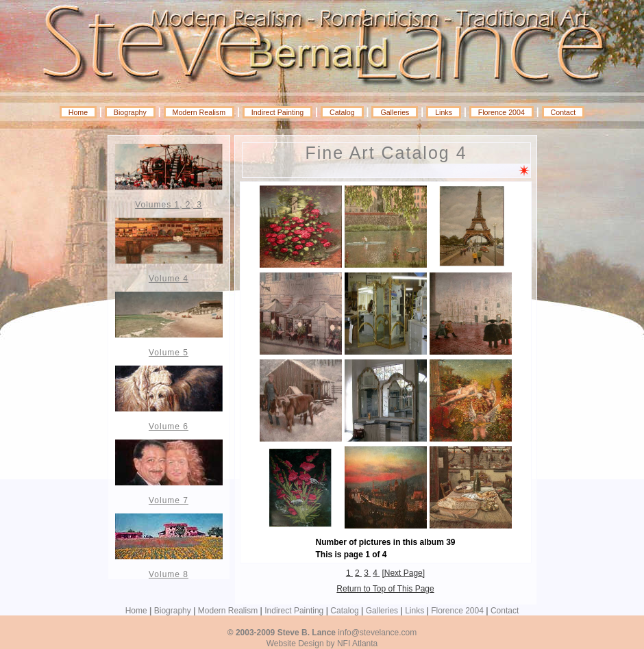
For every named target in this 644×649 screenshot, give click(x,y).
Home (78, 112)
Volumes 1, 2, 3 (169, 205)
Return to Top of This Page (385, 589)
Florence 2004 (501, 112)
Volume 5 (169, 353)
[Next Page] (403, 573)
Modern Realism (199, 112)
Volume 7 (169, 500)
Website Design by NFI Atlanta (322, 644)
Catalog (342, 112)
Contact (563, 112)
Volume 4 (169, 279)
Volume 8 (169, 574)
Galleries (395, 112)
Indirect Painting (277, 112)
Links (444, 112)
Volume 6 (169, 427)
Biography (130, 112)
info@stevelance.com (377, 633)
